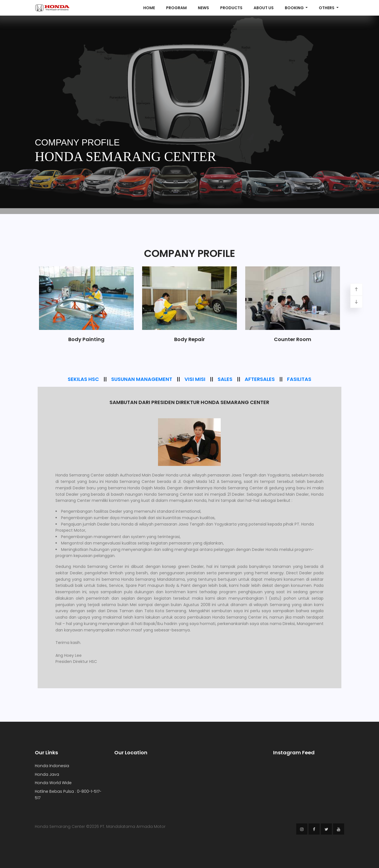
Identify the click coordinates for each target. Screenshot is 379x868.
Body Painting (86, 339)
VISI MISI (195, 379)
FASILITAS (299, 379)
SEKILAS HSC (83, 379)
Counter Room (293, 339)
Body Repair (189, 339)
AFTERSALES (260, 379)
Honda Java (47, 774)
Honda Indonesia (52, 766)
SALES (225, 379)
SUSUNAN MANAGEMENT (142, 379)
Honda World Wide (53, 783)
